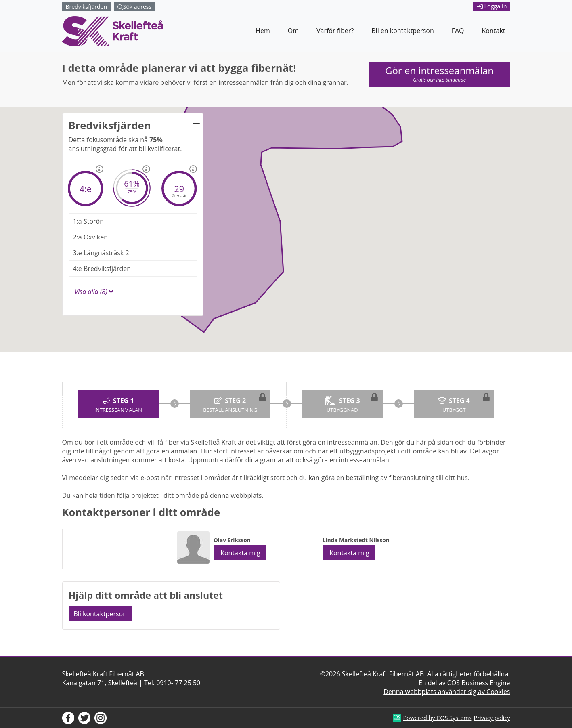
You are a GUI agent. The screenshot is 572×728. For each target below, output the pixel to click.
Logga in (492, 6)
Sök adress (134, 7)
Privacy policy (492, 718)
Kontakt (494, 31)
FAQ (458, 31)
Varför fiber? (335, 31)
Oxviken (90, 237)
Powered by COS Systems (437, 718)
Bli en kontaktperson (402, 31)
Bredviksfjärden (102, 269)
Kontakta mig (240, 553)
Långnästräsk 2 (101, 253)
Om (293, 31)
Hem (263, 31)
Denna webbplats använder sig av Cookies (447, 692)
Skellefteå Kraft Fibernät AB (383, 674)
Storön (88, 221)
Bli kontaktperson (101, 614)
